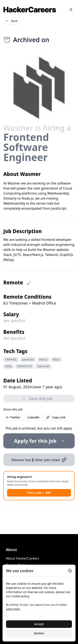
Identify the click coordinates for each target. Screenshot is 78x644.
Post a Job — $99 (39, 493)
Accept (39, 624)
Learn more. (13, 609)
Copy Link (56, 417)
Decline (39, 633)
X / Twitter (13, 417)
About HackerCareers (22, 558)
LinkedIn (33, 417)
